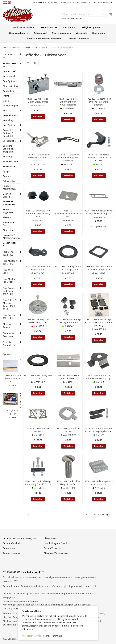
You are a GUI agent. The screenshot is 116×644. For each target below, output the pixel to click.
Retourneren (9, 548)
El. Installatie (9, 141)
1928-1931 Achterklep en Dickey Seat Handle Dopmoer (99, 102)
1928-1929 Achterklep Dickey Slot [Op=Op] (38, 100)
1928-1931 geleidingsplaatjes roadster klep (68, 214)
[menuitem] (25, 27)
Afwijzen (40, 636)
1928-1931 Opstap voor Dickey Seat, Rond (38, 321)
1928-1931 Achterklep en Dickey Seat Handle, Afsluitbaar (38, 158)
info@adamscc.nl (31, 572)
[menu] (58, 33)
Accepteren (28, 636)
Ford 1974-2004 (8, 271)
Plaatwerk (8, 217)
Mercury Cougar (7, 325)
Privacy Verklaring (53, 548)
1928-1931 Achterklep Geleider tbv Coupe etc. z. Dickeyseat (68, 158)
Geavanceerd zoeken (72, 19)
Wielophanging (10, 106)
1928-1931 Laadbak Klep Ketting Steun (38, 268)
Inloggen (52, 2)
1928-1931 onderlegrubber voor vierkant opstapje (99, 268)
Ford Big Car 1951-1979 (9, 316)
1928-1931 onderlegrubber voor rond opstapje (68, 268)
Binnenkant (9, 230)
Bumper (7, 176)
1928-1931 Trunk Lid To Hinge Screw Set (68, 483)
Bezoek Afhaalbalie (12, 543)
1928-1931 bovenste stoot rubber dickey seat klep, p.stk (38, 214)
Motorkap (8, 157)
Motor (6, 110)
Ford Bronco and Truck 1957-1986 (9, 291)
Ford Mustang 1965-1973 (10, 262)
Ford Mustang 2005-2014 (10, 280)
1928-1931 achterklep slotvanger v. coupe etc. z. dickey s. (99, 158)
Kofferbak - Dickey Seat (9, 203)
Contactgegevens (11, 553)
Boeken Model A (10, 244)
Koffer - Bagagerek (8, 211)
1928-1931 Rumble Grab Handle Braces (68, 377)
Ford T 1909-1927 (9, 56)
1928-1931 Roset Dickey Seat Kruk (38, 377)
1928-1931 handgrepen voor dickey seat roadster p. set (99, 212)
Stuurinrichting (11, 86)
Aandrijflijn (8, 91)
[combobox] (84, 14)
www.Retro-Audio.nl (86, 586)
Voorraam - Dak (8, 224)
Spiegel (7, 171)
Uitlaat (6, 101)
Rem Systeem (10, 81)
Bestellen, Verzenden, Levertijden (19, 538)
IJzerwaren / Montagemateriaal (11, 236)
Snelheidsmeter (11, 161)
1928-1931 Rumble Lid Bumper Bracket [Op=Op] (99, 377)
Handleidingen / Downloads (58, 543)
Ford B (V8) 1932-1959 (8, 253)
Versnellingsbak (11, 115)
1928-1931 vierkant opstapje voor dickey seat (99, 483)
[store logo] (18, 14)
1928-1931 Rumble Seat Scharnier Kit (38, 430)
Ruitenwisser (9, 166)
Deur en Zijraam (7, 195)
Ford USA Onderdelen (22, 48)
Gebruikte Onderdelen (9, 344)
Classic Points (51, 538)
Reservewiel (9, 76)
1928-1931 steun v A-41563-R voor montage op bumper (99, 430)
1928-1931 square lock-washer (68, 430)
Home (6, 48)
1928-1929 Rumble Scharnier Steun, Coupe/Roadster (68, 102)
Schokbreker (9, 181)
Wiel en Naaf (9, 71)
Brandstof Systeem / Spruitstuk (8, 133)
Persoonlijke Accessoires (9, 335)
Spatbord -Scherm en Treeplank (8, 149)
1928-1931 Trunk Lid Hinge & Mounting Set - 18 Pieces (38, 483)
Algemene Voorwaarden (56, 553)
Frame (6, 96)
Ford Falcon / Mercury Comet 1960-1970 (9, 304)
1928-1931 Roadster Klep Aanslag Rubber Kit (68, 321)
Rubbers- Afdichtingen (9, 187)
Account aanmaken (104, 2)
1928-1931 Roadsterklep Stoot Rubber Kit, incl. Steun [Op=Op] (99, 322)
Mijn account (39, 2)
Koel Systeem (10, 125)
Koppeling (8, 120)
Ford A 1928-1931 (42, 48)
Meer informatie (54, 636)
